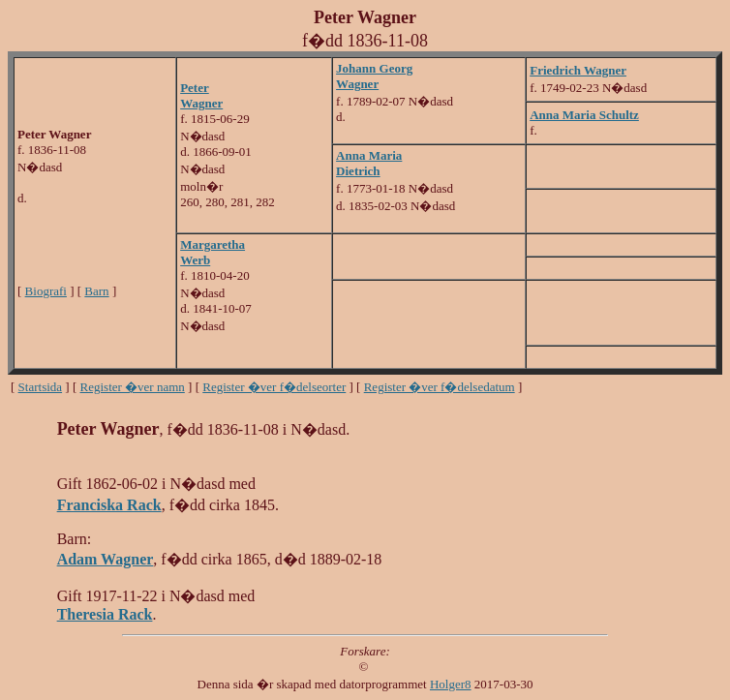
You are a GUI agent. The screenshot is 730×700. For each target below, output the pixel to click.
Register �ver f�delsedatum (440, 387)
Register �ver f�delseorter (274, 387)
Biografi (46, 291)
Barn (96, 291)
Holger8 (451, 684)
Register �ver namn (133, 387)
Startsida (41, 387)
